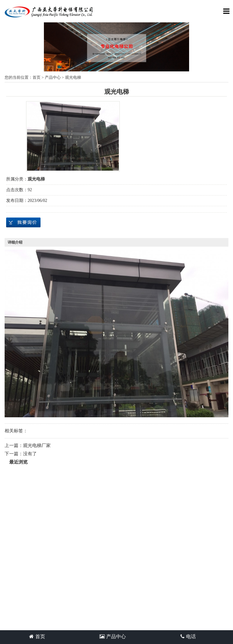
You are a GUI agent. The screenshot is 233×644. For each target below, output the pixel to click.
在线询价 (23, 222)
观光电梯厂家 (37, 445)
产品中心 (53, 77)
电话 (188, 636)
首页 (37, 77)
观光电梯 (73, 77)
